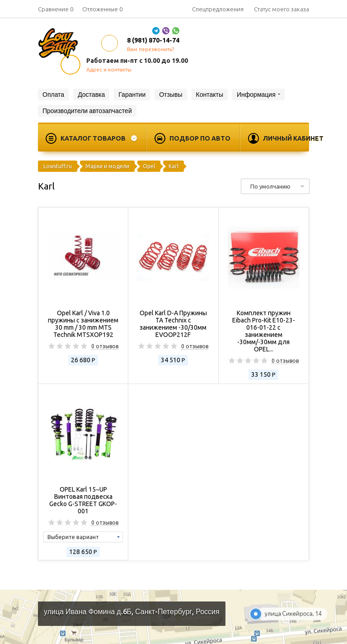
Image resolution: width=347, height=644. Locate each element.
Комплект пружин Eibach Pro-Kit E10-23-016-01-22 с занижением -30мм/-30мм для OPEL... (264, 331)
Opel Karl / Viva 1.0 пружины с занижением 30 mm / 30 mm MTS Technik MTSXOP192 (83, 324)
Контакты (210, 95)
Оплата (53, 95)
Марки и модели (107, 166)
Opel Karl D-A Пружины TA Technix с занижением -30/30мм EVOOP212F (173, 324)
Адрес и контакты (109, 69)
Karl (173, 166)
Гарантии (132, 95)
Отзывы (171, 95)
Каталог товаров (93, 138)
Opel (149, 166)
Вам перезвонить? (150, 49)
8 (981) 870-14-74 (153, 40)
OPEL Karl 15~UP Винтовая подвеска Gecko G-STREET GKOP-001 (83, 500)
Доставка (91, 95)
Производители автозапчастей (87, 111)
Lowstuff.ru (58, 166)
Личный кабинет (293, 138)
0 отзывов (105, 346)
